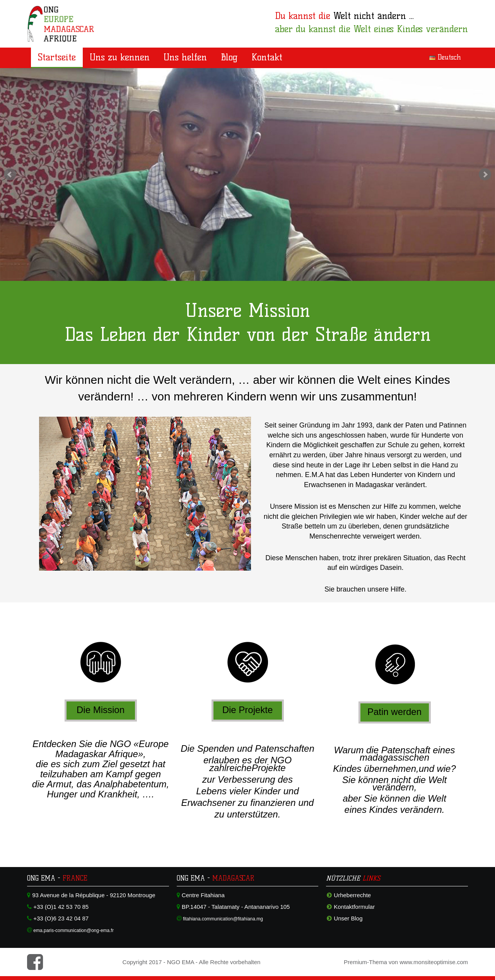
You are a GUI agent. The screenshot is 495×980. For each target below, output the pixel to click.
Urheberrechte (352, 895)
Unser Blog (348, 918)
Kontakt (267, 57)
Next (485, 174)
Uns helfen (185, 57)
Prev (10, 174)
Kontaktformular (354, 907)
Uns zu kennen (120, 57)
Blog (229, 57)
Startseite (57, 57)
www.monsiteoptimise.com (434, 962)
